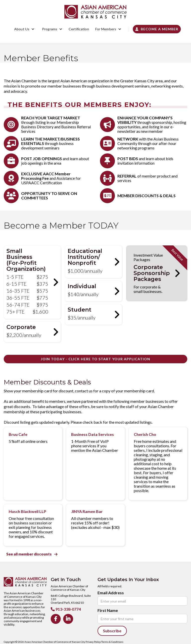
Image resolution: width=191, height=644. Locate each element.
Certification (79, 29)
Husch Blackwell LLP (27, 511)
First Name (108, 610)
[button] (24, 29)
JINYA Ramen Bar (87, 511)
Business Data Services (93, 434)
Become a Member (157, 29)
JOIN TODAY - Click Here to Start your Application (95, 359)
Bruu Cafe (18, 434)
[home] (95, 12)
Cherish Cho (145, 434)
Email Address (111, 593)
